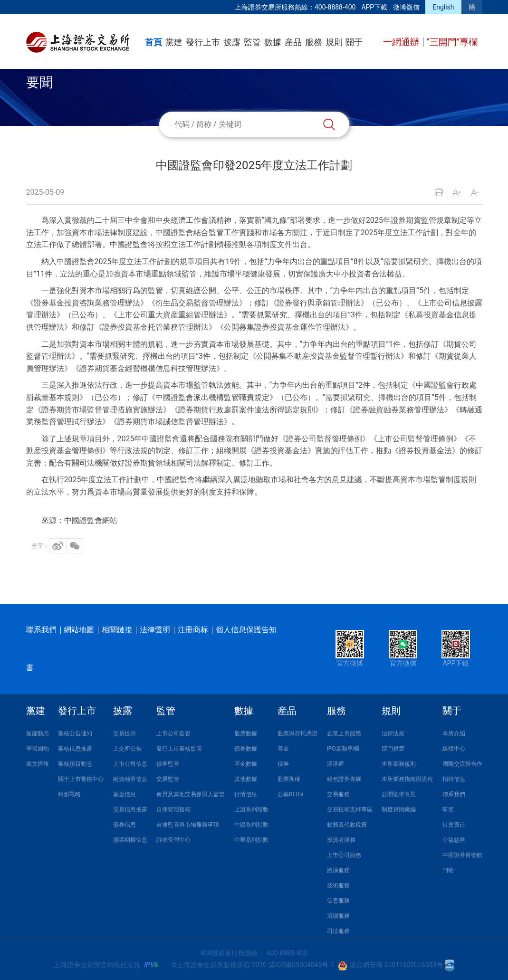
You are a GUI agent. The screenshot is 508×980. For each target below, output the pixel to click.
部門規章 (393, 749)
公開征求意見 (399, 794)
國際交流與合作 (462, 764)
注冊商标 (193, 630)
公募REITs (290, 794)
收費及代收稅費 (347, 825)
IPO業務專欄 (343, 749)
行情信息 (246, 794)
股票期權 (289, 779)
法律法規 (393, 733)
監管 (252, 42)
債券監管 (168, 764)
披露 (232, 42)
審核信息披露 (75, 749)
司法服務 (338, 931)
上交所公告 (127, 749)
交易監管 (168, 779)
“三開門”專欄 (452, 42)
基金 (283, 749)
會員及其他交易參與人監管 (191, 794)
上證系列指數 (251, 809)
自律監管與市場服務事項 (188, 825)
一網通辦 (402, 42)
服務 (314, 42)
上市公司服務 (344, 855)
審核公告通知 (75, 733)
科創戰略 (69, 794)
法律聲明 (155, 630)
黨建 (174, 42)
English (443, 7)
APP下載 (374, 7)
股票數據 (246, 733)
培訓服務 (338, 916)
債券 (283, 764)
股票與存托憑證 (297, 733)
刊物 (448, 870)
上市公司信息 (130, 764)
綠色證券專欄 (344, 779)
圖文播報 (38, 764)
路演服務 (338, 870)
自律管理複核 (173, 809)
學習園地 (38, 749)
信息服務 (338, 901)
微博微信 (406, 7)
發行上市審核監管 (179, 749)
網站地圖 (79, 630)
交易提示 (125, 733)
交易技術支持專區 (350, 809)
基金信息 (125, 794)
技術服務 (338, 885)
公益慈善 (454, 840)
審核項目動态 (75, 764)
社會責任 (454, 825)
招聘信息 (454, 779)
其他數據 (246, 779)
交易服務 (338, 794)
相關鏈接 (117, 630)
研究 (448, 809)
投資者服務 (341, 840)
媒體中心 (454, 749)
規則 (334, 42)
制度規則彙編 (399, 809)
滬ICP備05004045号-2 (301, 965)
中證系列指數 (251, 825)
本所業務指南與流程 (407, 779)
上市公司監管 (173, 733)
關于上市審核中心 (81, 779)
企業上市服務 (344, 733)
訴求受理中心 (173, 840)
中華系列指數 (251, 840)
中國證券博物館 (462, 855)
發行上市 (203, 42)
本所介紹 (454, 733)
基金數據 (246, 764)
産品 (293, 42)
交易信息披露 (130, 809)
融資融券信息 (130, 779)
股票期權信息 (130, 840)
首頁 (153, 42)
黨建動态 (38, 733)
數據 (273, 42)
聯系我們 (41, 630)
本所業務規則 (399, 764)
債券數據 (246, 749)
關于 (354, 42)
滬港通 (335, 764)
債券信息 (125, 825)
